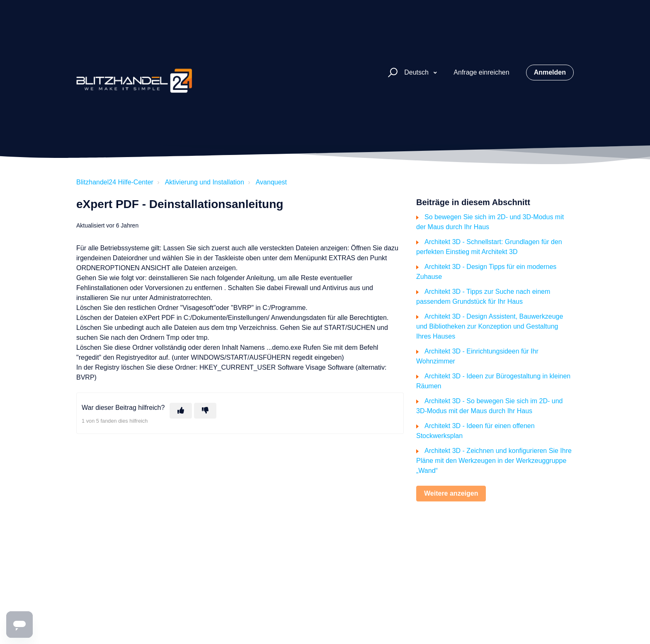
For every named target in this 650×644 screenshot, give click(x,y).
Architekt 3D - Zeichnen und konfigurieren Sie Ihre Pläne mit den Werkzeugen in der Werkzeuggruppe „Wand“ (494, 461)
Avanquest (271, 182)
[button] (392, 73)
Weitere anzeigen (451, 493)
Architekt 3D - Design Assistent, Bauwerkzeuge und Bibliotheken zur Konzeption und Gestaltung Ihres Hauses (490, 326)
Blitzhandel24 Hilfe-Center (115, 182)
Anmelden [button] (550, 72)
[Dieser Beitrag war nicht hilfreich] (205, 411)
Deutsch (417, 72)
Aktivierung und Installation (205, 182)
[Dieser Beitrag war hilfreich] (181, 411)
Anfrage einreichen (481, 72)
